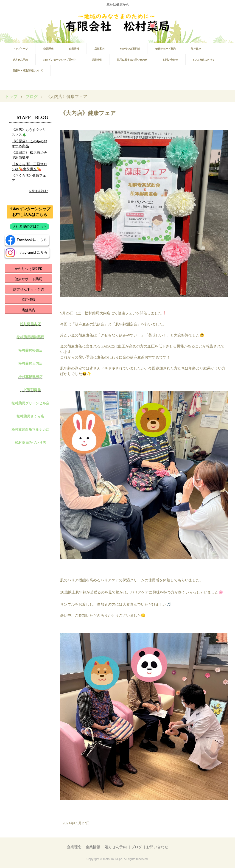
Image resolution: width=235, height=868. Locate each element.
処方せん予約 (20, 60)
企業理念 (48, 49)
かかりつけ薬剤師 (130, 49)
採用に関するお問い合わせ (132, 60)
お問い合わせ (170, 60)
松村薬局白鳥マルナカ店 (30, 430)
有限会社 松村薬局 (118, 23)
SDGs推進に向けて (204, 60)
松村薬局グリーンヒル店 (30, 403)
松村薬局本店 (30, 324)
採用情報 (97, 60)
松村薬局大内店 (30, 364)
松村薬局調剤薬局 (30, 337)
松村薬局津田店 (30, 377)
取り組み (196, 49)
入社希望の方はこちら (30, 226)
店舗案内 (99, 49)
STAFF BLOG (32, 117)
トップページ (20, 49)
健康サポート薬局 (165, 49)
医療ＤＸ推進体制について (28, 70)
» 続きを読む (39, 191)
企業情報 (74, 49)
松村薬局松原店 (30, 350)
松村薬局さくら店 (30, 416)
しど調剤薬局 (30, 390)
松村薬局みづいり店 (30, 443)
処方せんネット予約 (29, 289)
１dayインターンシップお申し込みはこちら (30, 212)
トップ (11, 97)
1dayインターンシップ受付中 (60, 60)
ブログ (32, 97)
